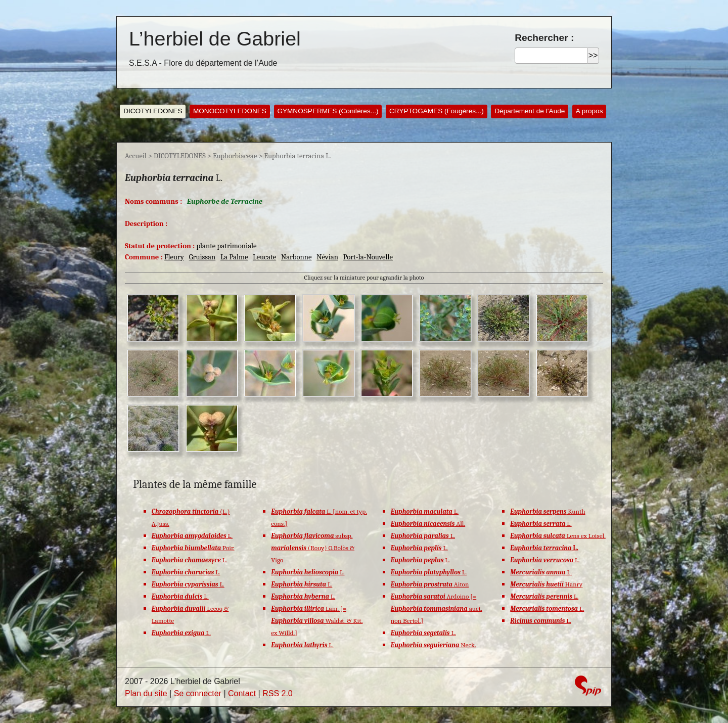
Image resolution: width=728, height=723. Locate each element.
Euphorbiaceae (235, 156)
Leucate (264, 257)
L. (192, 536)
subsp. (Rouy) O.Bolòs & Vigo (313, 548)
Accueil (136, 156)
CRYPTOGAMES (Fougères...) (437, 111)
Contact (242, 693)
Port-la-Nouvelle (368, 257)
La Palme (234, 257)
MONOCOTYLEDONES (230, 111)
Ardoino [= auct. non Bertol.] (437, 608)
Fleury (174, 257)
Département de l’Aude (530, 111)
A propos (589, 111)
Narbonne (297, 257)
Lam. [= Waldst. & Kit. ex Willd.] (317, 621)
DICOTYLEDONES (153, 111)
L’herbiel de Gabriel (215, 38)
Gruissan (202, 257)
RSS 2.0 (278, 693)
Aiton (430, 584)
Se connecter (198, 693)
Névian (327, 257)
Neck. (434, 645)
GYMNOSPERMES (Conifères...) (328, 111)
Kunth (548, 511)
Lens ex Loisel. (558, 536)
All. (428, 524)
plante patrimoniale (226, 246)
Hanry (546, 584)
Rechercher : (544, 38)
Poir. (193, 548)
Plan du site (146, 693)
